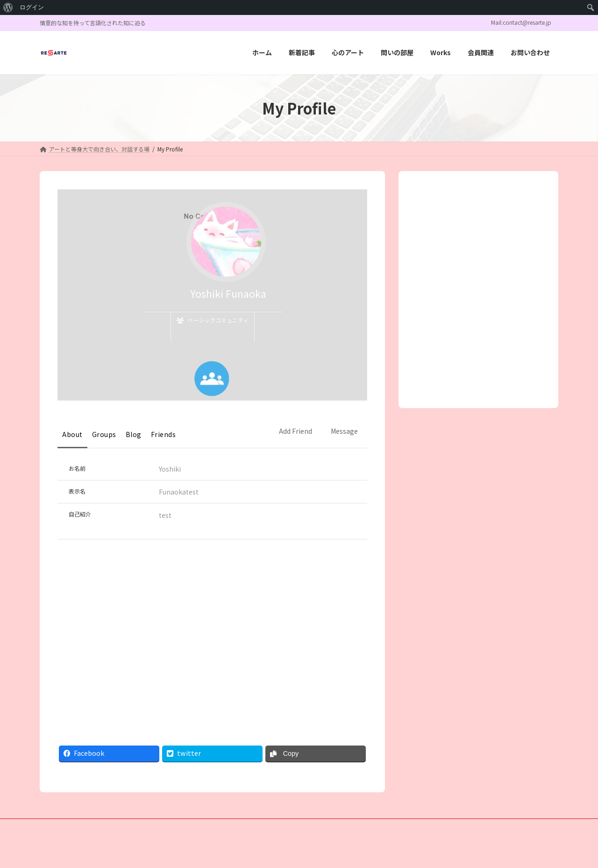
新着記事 (95, 827)
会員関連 (264, 827)
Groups (104, 434)
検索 (517, 227)
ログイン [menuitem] (32, 7)
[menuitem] (8, 7)
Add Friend (295, 431)
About (72, 434)
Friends (164, 434)
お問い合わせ (311, 827)
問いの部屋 (185, 827)
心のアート (139, 827)
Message (344, 431)
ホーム (57, 827)
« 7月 (430, 344)
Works (226, 827)
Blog (134, 434)
